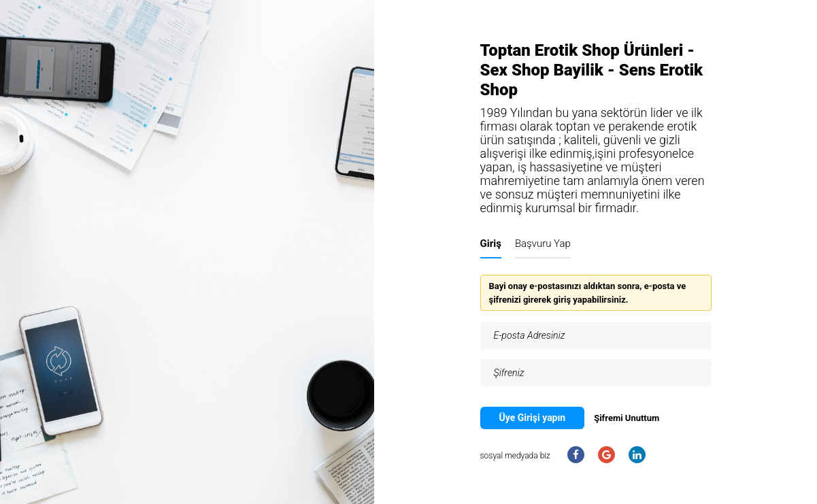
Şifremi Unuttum (627, 418)
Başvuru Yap (543, 243)
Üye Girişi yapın (533, 418)
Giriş (491, 243)
